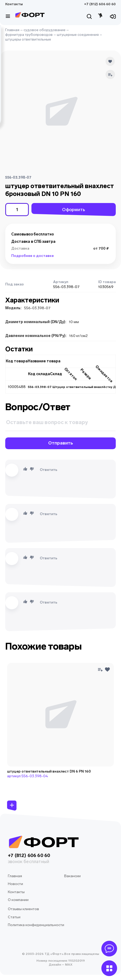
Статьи (14, 917)
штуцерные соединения (78, 35)
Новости (15, 884)
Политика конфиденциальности (36, 925)
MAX (68, 965)
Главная (12, 30)
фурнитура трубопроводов (29, 35)
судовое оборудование (45, 30)
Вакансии (72, 876)
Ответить (49, 470)
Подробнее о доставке (32, 256)
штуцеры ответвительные (28, 39)
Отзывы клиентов (23, 909)
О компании (18, 900)
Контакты (14, 4)
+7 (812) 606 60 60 (100, 4)
